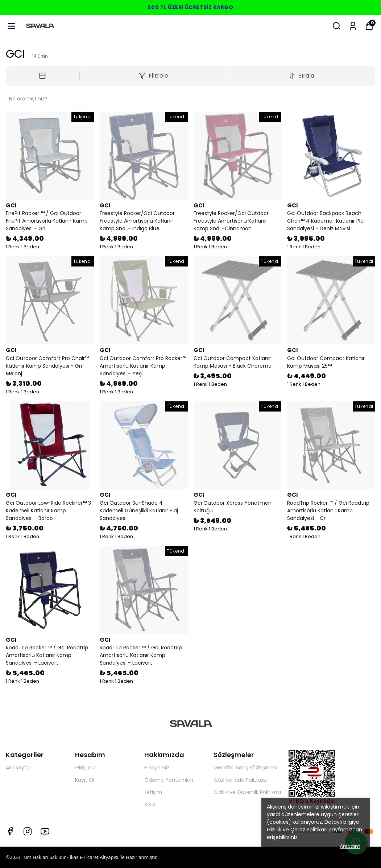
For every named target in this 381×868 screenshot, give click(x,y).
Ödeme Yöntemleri (169, 780)
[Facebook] (10, 831)
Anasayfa (18, 768)
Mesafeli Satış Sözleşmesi (245, 768)
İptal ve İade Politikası (240, 780)
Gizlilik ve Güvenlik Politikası (247, 792)
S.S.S (150, 805)
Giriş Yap (86, 768)
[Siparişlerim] (353, 26)
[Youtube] (45, 831)
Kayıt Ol (85, 780)
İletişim (153, 792)
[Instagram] (28, 831)
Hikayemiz (157, 768)
